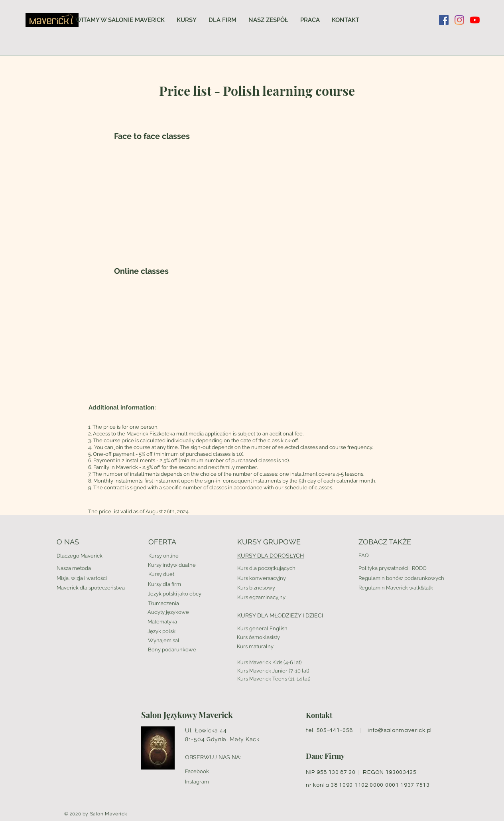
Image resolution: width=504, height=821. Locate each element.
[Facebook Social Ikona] (444, 20)
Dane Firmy (325, 756)
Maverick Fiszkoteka (151, 434)
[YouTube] (475, 20)
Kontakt (319, 715)
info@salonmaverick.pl (400, 730)
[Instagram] (459, 20)
